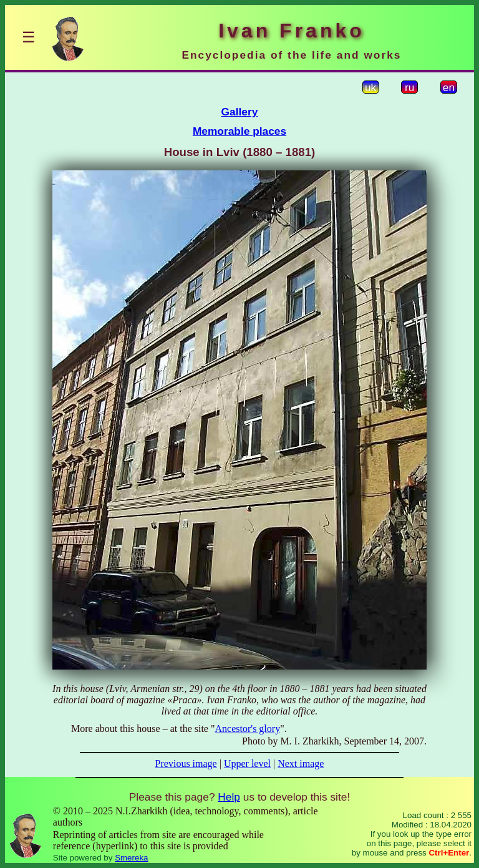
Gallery (240, 112)
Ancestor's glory (248, 729)
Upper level (247, 763)
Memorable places (239, 131)
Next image (301, 763)
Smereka (131, 858)
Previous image (186, 763)
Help (229, 797)
